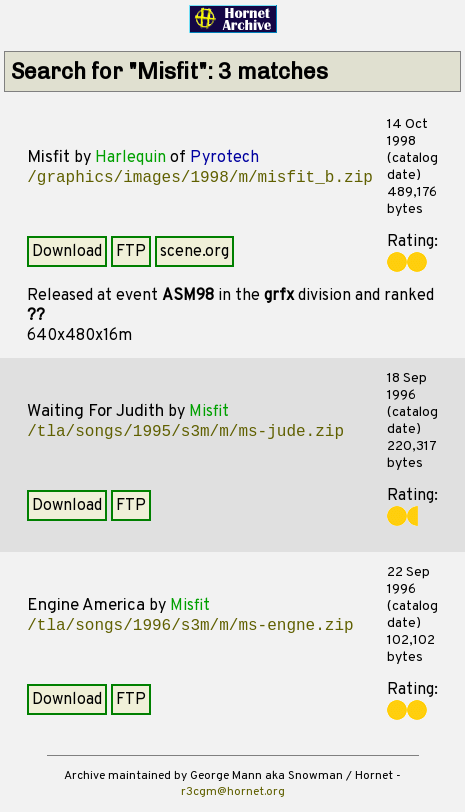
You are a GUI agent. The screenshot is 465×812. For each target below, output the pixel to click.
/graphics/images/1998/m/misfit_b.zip (200, 178)
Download (67, 252)
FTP (131, 252)
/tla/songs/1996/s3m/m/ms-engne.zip (190, 626)
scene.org (194, 252)
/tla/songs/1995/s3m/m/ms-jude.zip (185, 432)
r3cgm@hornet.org (233, 792)
